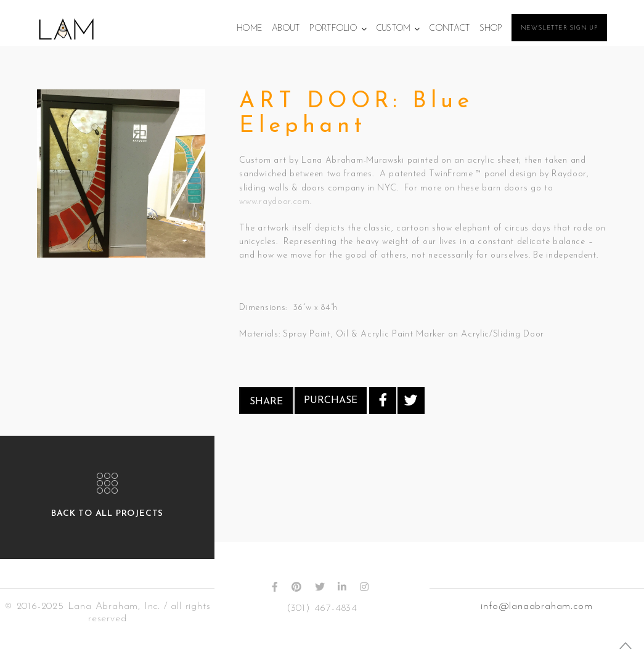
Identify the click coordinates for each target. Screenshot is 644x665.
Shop (491, 29)
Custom (393, 29)
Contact (449, 29)
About (286, 29)
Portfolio (333, 29)
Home (249, 29)
